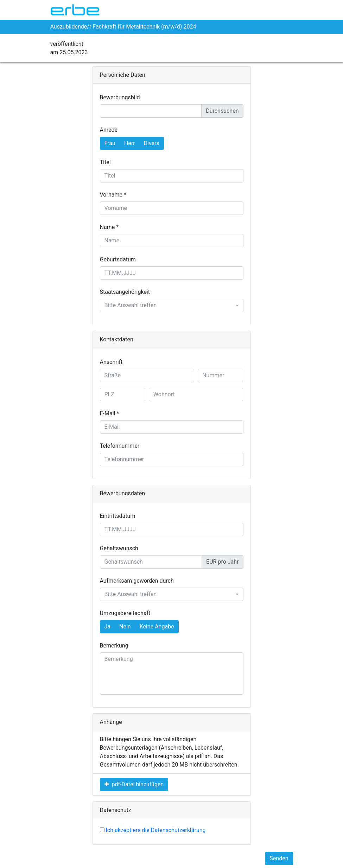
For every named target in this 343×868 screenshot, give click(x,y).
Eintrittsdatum (118, 516)
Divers (152, 143)
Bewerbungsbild (120, 97)
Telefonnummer (120, 446)
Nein (125, 626)
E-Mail (108, 413)
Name (107, 227)
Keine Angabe (157, 626)
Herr (130, 143)
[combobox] (172, 305)
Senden (279, 858)
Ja (108, 626)
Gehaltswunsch (119, 548)
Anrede (109, 130)
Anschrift (111, 362)
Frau (110, 143)
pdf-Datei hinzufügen (134, 784)
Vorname (111, 195)
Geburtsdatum (118, 259)
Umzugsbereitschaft (125, 613)
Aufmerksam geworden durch (137, 581)
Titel (105, 162)
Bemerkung (114, 646)
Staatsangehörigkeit (125, 292)
